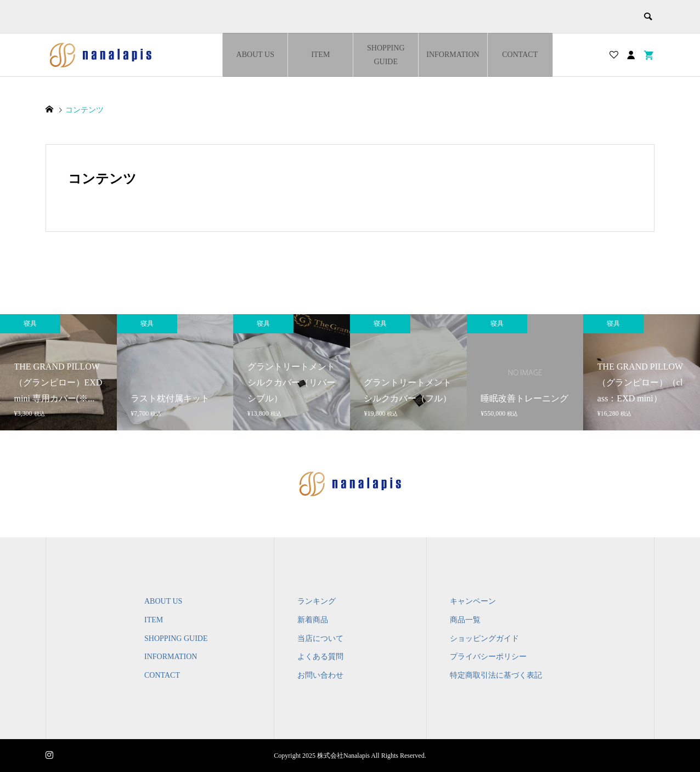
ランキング (317, 601)
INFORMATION (453, 55)
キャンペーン (473, 601)
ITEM (320, 55)
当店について (320, 638)
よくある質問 (320, 657)
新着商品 (313, 620)
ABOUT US (255, 55)
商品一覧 (465, 620)
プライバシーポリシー (488, 657)
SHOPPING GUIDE (386, 55)
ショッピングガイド (484, 638)
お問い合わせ (320, 675)
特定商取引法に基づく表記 (496, 675)
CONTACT (520, 55)
